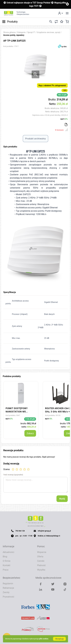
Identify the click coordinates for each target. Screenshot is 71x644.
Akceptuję (59, 639)
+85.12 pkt (62, 95)
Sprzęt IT (31, 32)
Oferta (40, 556)
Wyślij (62, 499)
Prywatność (8, 597)
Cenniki (41, 561)
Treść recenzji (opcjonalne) (13, 475)
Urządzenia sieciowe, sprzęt (49, 32)
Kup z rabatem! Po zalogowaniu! (52, 85)
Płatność (41, 565)
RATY (64, 119)
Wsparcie (42, 552)
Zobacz (30, 433)
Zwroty (6, 592)
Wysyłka (41, 570)
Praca (6, 570)
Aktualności (8, 552)
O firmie (7, 561)
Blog (5, 556)
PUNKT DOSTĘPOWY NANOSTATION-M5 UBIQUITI (17, 412)
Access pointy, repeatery (14, 35)
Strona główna (9, 32)
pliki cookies (44, 639)
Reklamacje (8, 588)
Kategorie (21, 32)
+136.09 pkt (30, 419)
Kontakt (7, 565)
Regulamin (8, 583)
